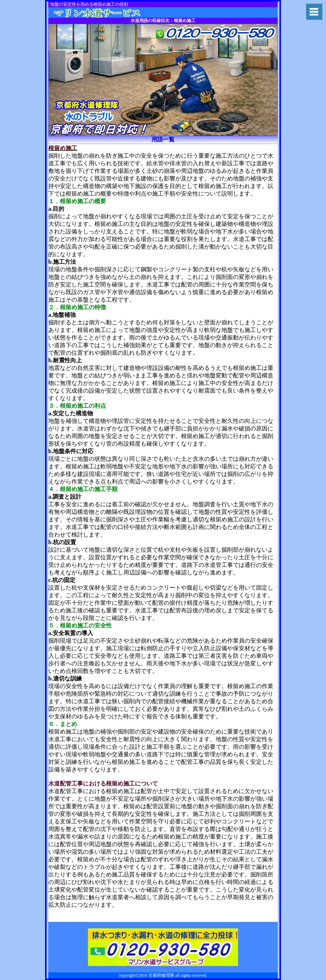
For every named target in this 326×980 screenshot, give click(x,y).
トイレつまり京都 (107, 12)
